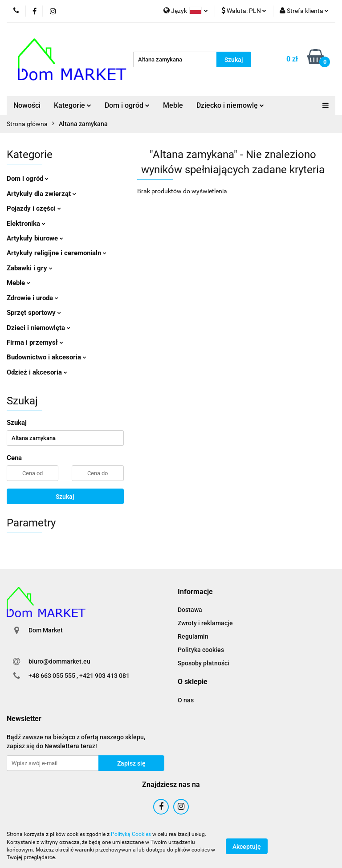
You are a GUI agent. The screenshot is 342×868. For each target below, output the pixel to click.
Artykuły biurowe (35, 238)
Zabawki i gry (30, 268)
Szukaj (65, 497)
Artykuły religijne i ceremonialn (57, 253)
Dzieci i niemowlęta (39, 328)
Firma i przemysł (35, 342)
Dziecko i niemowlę (230, 105)
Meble (173, 105)
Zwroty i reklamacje (205, 623)
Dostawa (190, 610)
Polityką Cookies (131, 834)
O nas (186, 700)
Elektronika (26, 224)
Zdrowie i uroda (33, 298)
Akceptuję (247, 846)
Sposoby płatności (204, 663)
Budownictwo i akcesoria (47, 357)
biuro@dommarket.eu (59, 661)
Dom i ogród (127, 105)
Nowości (27, 105)
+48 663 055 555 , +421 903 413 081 (79, 676)
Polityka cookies (201, 650)
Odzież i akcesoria (37, 372)
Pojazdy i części (34, 208)
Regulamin (193, 636)
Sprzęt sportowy (34, 313)
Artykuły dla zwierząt (41, 194)
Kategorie (73, 105)
